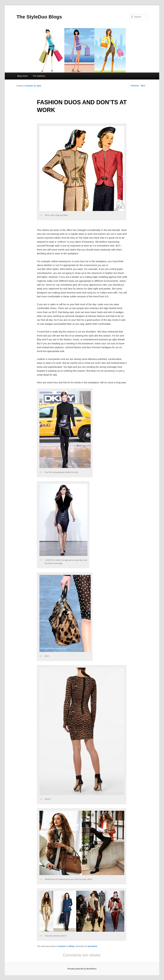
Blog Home (22, 76)
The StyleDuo (39, 76)
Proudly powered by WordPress (82, 969)
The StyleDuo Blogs (39, 17)
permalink (92, 946)
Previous (134, 86)
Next (144, 86)
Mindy (72, 946)
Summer (62, 946)
